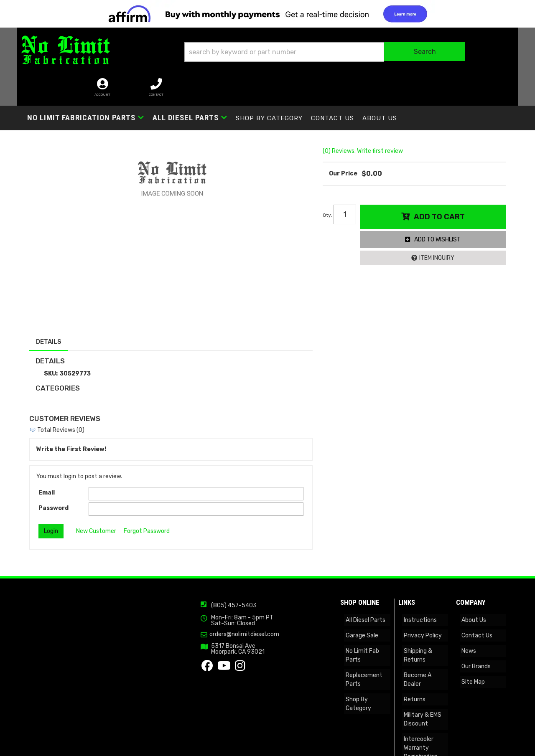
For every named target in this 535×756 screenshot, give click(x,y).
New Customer (96, 515)
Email (47, 477)
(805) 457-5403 (115, 595)
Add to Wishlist (440, 219)
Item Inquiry (440, 237)
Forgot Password (147, 515)
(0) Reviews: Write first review (368, 130)
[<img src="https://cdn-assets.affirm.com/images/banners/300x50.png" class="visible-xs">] (267, 14)
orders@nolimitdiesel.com (125, 622)
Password (53, 492)
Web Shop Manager (349, 746)
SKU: (51, 357)
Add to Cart (442, 195)
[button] (273, 55)
